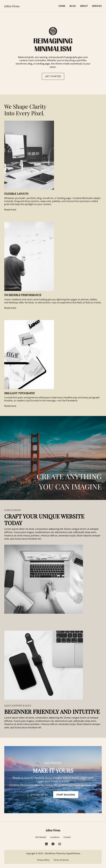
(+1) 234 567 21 (39, 795)
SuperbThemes (73, 853)
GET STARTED (53, 76)
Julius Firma (12, 6)
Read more (10, 210)
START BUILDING (66, 795)
